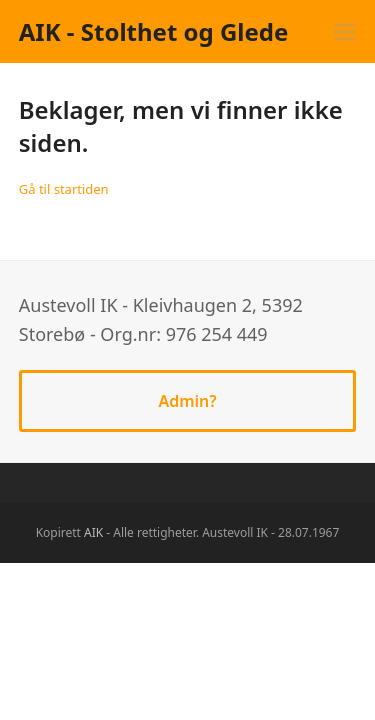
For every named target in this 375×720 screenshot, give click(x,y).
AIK (93, 532)
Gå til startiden (64, 189)
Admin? (187, 401)
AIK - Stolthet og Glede (154, 31)
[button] (345, 31)
